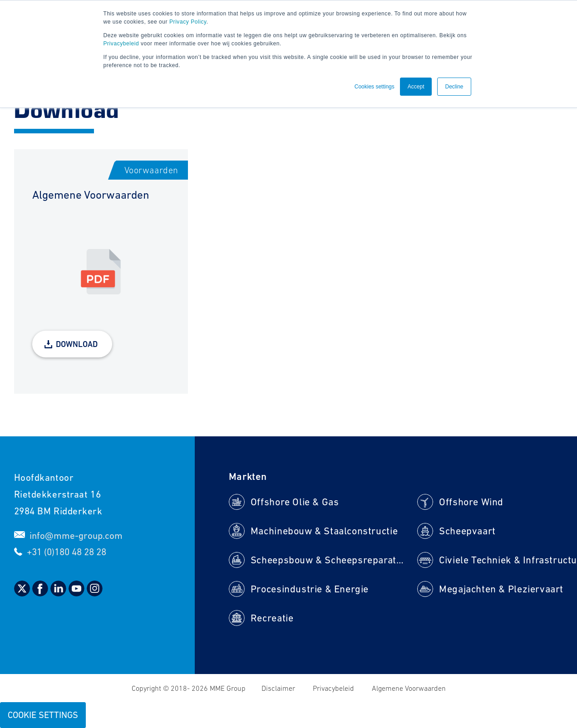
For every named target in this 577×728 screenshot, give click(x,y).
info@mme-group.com (76, 535)
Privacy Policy (188, 22)
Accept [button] (416, 87)
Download (77, 344)
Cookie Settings (43, 715)
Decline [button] (454, 87)
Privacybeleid (121, 44)
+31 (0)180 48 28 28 (67, 552)
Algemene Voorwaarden (409, 688)
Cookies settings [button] (375, 87)
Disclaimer (279, 688)
